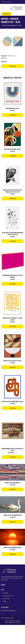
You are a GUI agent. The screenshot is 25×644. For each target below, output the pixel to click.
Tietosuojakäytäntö (9, 622)
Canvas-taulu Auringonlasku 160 (12, 547)
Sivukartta (18, 622)
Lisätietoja (13, 66)
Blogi (5, 601)
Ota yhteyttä (12, 621)
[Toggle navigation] (3, 8)
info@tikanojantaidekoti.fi (6, 2)
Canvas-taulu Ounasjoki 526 (13, 483)
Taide (9, 56)
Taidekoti (6, 593)
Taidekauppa (6, 14)
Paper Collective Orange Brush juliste (13, 401)
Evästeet (18, 621)
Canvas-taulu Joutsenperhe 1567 (13, 515)
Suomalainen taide (8, 596)
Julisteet (13, 56)
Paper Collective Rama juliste (12, 149)
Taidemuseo (7, 599)
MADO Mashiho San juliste (12, 108)
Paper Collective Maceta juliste (12, 361)
